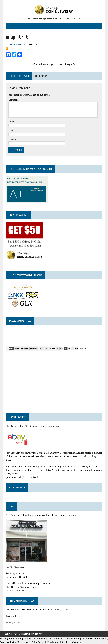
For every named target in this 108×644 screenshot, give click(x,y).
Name (11, 122)
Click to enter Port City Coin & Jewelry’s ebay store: (32, 426)
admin (19, 44)
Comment (13, 100)
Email (11, 130)
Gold (11, 348)
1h (46, 348)
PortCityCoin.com (14, 567)
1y (69, 348)
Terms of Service (14, 616)
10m (42, 348)
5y (72, 348)
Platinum (24, 348)
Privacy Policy (12, 622)
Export (53, 348)
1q (65, 348)
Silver (17, 348)
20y (76, 348)
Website (12, 139)
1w (57, 348)
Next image (67, 64)
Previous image (43, 64)
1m (61, 348)
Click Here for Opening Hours (20, 587)
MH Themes (39, 634)
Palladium (34, 348)
